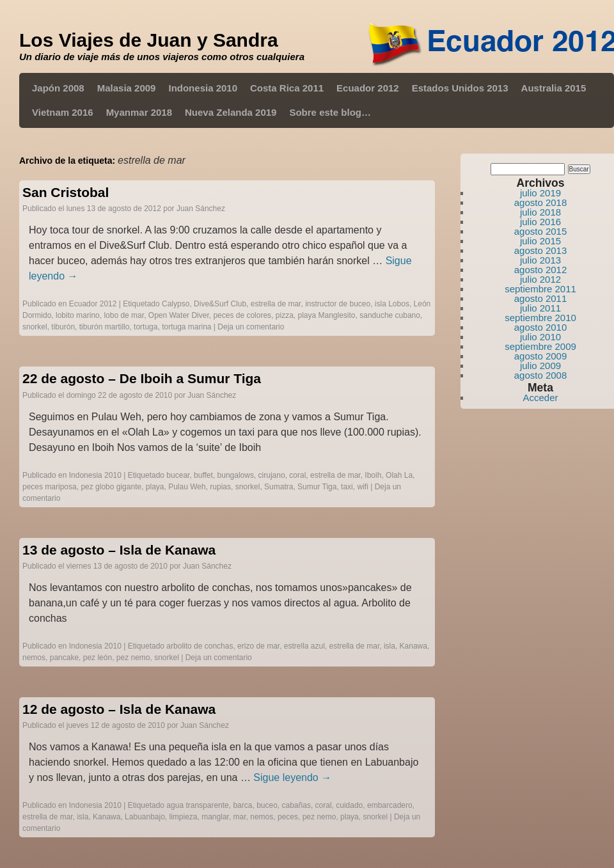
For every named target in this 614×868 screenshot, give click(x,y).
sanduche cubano (390, 315)
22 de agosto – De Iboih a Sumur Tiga (142, 378)
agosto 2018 (541, 202)
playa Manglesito (326, 315)
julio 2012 (540, 279)
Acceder (540, 398)
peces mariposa (50, 487)
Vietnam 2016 (63, 112)
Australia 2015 (554, 88)
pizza (285, 315)
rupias (220, 487)
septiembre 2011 (540, 289)
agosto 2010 (541, 327)
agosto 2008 (541, 375)
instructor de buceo (338, 304)
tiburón (63, 327)
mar (240, 817)
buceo (267, 805)
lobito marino (78, 315)
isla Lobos (392, 304)
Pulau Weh (187, 487)
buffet (203, 475)
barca (242, 805)
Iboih (373, 475)
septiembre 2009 (540, 346)
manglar (215, 817)
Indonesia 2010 (203, 88)
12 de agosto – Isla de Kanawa (119, 709)
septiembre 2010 (540, 318)
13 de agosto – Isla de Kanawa (119, 550)
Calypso (176, 304)
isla (390, 646)
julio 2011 (540, 308)
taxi (347, 487)
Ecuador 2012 (368, 88)
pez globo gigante (111, 487)
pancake (64, 658)
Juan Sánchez (201, 209)
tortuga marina (186, 327)
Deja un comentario (251, 327)
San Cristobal (66, 192)
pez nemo (133, 658)
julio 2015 (540, 241)
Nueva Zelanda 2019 (231, 112)
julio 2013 (540, 260)
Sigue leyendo (292, 777)
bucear (178, 475)
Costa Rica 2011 (287, 88)
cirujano (272, 475)
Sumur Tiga (317, 487)
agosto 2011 (541, 298)
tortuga (146, 327)
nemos (34, 658)
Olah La (399, 475)
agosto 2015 (541, 231)
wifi (362, 487)
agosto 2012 (541, 270)
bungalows (236, 475)
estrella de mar (276, 304)
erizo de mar (258, 646)
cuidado (349, 805)
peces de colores (242, 315)
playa (155, 487)
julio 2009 (540, 366)
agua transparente (197, 805)
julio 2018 (540, 212)
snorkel (35, 327)
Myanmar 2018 (139, 112)
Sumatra (279, 487)
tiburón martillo (105, 327)
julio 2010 (540, 337)
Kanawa (413, 646)
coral (297, 475)
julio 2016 (540, 222)
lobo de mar (124, 315)
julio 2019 (540, 193)
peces (288, 817)
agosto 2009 (541, 356)
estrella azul (304, 646)
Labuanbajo (145, 817)
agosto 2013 (541, 250)
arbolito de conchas (200, 646)
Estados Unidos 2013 (460, 88)
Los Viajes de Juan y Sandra (149, 40)
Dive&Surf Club (220, 304)
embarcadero (390, 805)
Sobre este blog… (330, 112)
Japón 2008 (58, 88)
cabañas (296, 805)
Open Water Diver (179, 315)
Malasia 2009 (127, 88)
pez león (98, 658)
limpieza (184, 817)
